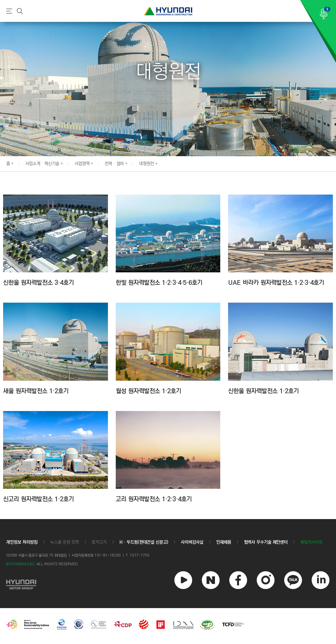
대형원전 (147, 164)
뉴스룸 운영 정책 (65, 542)
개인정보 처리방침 (22, 542)
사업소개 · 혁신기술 (42, 164)
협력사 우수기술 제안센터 (266, 542)
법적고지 (99, 542)
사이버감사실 (192, 542)
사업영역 (82, 164)
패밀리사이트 (312, 542)
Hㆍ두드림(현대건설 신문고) (144, 542)
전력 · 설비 (114, 164)
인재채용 (224, 542)
